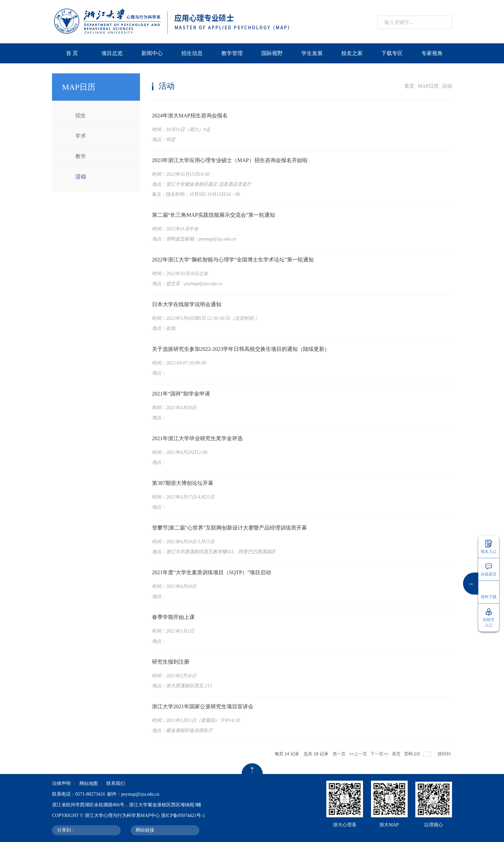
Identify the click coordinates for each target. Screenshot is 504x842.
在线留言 (489, 574)
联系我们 (116, 783)
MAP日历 (428, 86)
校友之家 (352, 53)
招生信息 (192, 53)
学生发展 (312, 53)
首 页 (72, 53)
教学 (81, 156)
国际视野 (272, 53)
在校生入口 (489, 622)
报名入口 (489, 552)
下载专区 (392, 53)
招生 (81, 116)
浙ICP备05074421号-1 (183, 815)
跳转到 (445, 754)
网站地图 (89, 783)
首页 (409, 86)
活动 (81, 177)
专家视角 (432, 53)
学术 (81, 136)
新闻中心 (152, 53)
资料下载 (489, 597)
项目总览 (112, 53)
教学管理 (232, 53)
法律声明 (61, 783)
